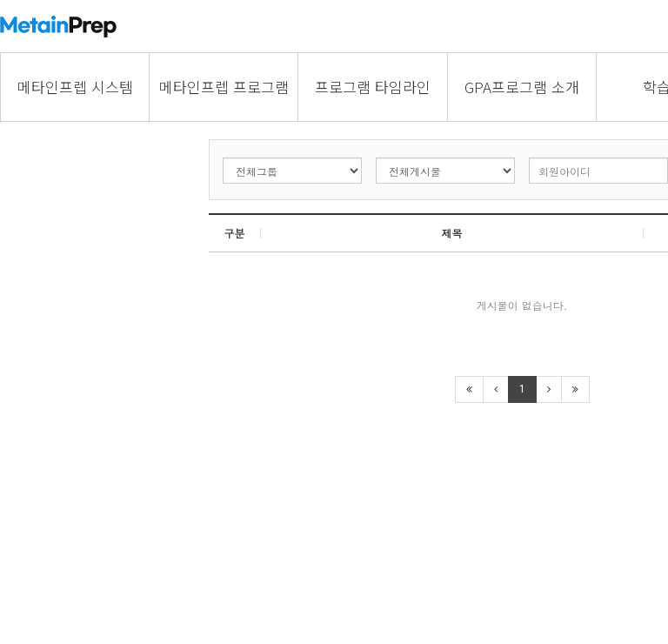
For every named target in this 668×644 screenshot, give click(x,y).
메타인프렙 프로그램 (224, 87)
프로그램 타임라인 (373, 87)
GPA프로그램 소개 (522, 87)
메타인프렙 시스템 (75, 87)
